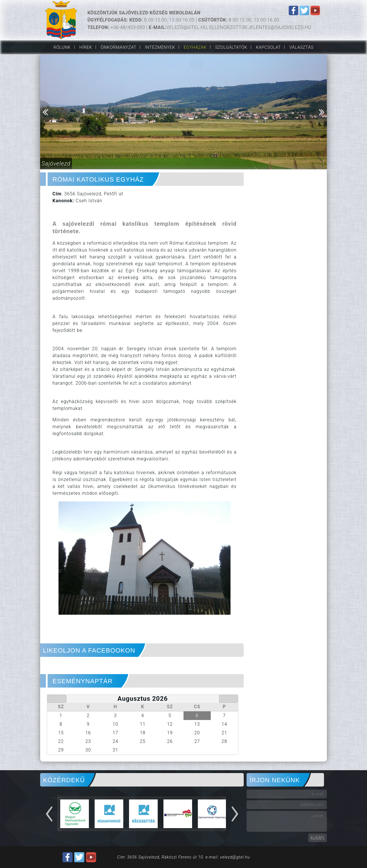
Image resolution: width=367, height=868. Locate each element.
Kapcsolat (268, 47)
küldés (318, 838)
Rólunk (62, 47)
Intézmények (160, 47)
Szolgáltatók (231, 47)
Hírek (86, 47)
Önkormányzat (118, 47)
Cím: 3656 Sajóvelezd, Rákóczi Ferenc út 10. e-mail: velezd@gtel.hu (184, 857)
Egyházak (195, 47)
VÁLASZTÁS (301, 47)
